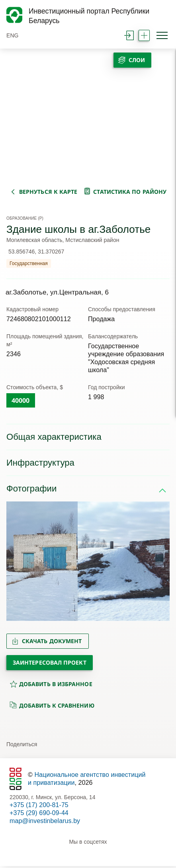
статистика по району (130, 190)
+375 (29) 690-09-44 (39, 815)
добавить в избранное (51, 686)
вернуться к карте (48, 190)
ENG (13, 35)
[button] (16, 563)
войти (129, 35)
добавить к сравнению (52, 707)
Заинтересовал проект (50, 664)
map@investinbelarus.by (45, 823)
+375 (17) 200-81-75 (39, 807)
